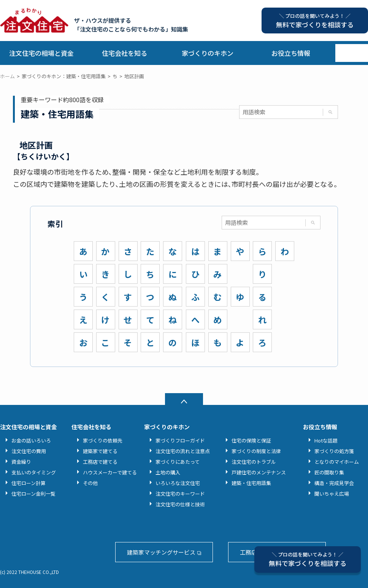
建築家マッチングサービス (161, 552)
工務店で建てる (100, 462)
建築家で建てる (100, 451)
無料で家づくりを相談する (308, 559)
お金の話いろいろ (31, 440)
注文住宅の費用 (29, 451)
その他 (90, 483)
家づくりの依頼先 (103, 440)
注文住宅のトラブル (254, 462)
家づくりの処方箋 (334, 451)
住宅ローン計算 (29, 483)
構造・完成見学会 (334, 483)
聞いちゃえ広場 (332, 494)
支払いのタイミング (34, 472)
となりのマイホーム (337, 462)
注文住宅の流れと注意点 (183, 451)
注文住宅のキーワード (180, 494)
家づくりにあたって (178, 462)
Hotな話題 (326, 440)
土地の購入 (168, 472)
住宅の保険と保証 (251, 440)
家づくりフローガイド (180, 440)
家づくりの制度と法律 (256, 451)
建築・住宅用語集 (251, 483)
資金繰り (21, 462)
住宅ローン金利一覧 (33, 494)
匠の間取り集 (329, 472)
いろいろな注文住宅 (178, 483)
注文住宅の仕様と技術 (180, 504)
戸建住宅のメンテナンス (259, 472)
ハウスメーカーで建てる (110, 472)
